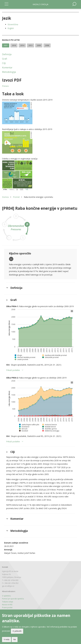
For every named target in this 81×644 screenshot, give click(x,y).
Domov (5, 197)
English (11, 28)
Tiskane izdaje (8, 602)
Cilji (4, 63)
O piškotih (17, 632)
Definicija (7, 54)
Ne (15, 640)
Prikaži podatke (13, 370)
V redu (7, 640)
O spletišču (6, 596)
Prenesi (5, 86)
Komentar (7, 68)
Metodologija (9, 72)
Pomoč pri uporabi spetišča (13, 599)
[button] (40, 113)
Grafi (5, 59)
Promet (16, 197)
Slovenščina (13, 24)
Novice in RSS (7, 605)
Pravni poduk (7, 607)
